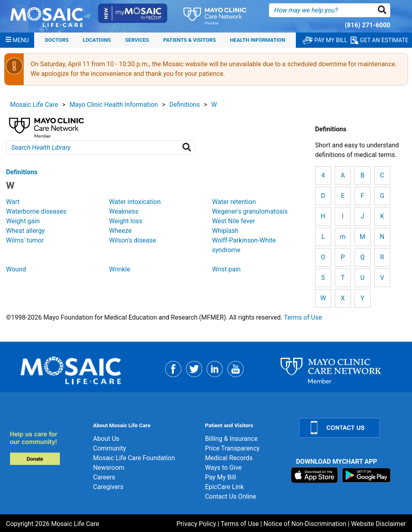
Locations (97, 40)
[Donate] (47, 448)
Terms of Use (303, 317)
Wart (13, 202)
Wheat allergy (25, 231)
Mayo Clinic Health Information (114, 105)
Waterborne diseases (36, 211)
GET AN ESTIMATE (379, 40)
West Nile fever (233, 221)
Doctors (57, 40)
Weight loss (126, 221)
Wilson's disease (132, 240)
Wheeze (120, 231)
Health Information (258, 40)
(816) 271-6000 (368, 25)
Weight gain (23, 221)
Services (137, 40)
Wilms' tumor (25, 240)
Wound (16, 269)
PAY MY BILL (325, 40)
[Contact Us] (351, 428)
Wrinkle (120, 269)
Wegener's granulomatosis (250, 211)
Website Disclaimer (378, 524)
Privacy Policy (196, 524)
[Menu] (17, 40)
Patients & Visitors (190, 40)
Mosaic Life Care (34, 105)
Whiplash (225, 231)
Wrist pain (226, 269)
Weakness (124, 211)
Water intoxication (135, 202)
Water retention (234, 202)
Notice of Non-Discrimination (305, 524)
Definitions (184, 105)
